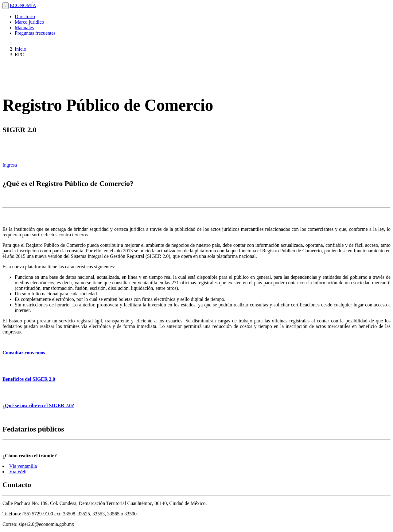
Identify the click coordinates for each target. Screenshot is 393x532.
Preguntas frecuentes (35, 33)
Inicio (20, 49)
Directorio (25, 16)
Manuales (24, 28)
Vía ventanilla (23, 466)
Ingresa (10, 165)
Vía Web (18, 472)
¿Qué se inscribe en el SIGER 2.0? (38, 406)
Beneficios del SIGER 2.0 (29, 379)
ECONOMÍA (23, 5)
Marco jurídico (29, 22)
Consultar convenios (24, 353)
